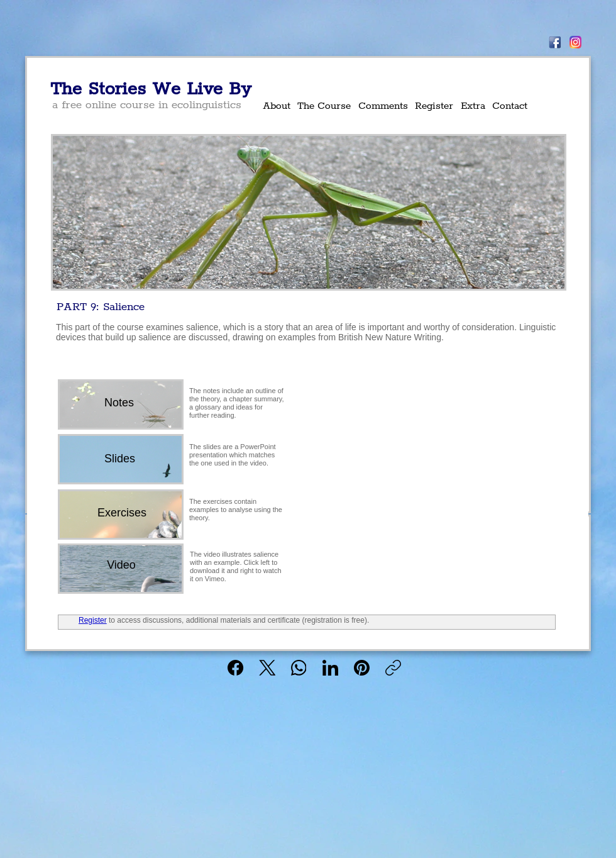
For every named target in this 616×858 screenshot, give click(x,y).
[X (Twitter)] (267, 668)
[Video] (121, 565)
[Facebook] (236, 668)
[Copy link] (393, 668)
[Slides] (120, 459)
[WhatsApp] (299, 668)
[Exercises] (122, 513)
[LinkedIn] (330, 668)
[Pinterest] (362, 668)
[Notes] (119, 403)
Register (93, 620)
